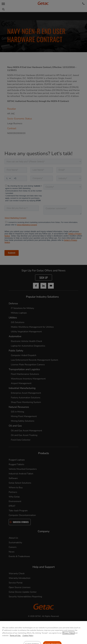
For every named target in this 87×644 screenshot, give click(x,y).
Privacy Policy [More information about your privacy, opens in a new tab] (68, 638)
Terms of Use (15, 641)
